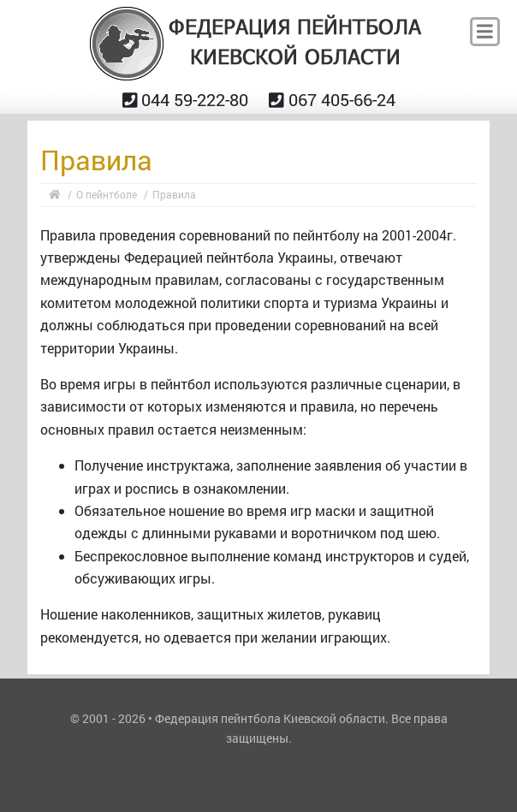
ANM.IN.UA (258, 763)
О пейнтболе (107, 194)
